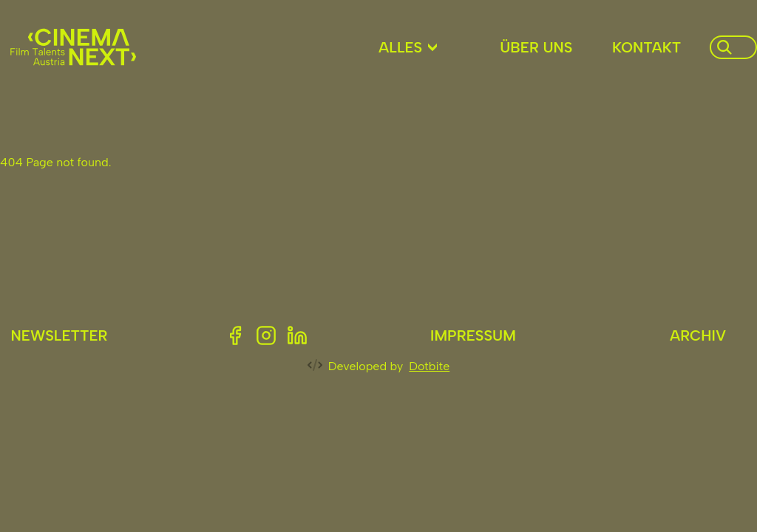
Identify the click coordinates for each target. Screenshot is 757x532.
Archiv (698, 335)
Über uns (536, 47)
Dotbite (429, 366)
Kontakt (646, 47)
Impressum (473, 335)
